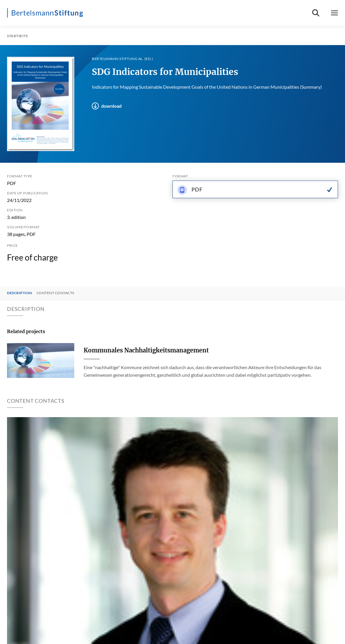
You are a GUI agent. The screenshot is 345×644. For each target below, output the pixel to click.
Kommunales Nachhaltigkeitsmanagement (146, 350)
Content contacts (55, 293)
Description (20, 293)
